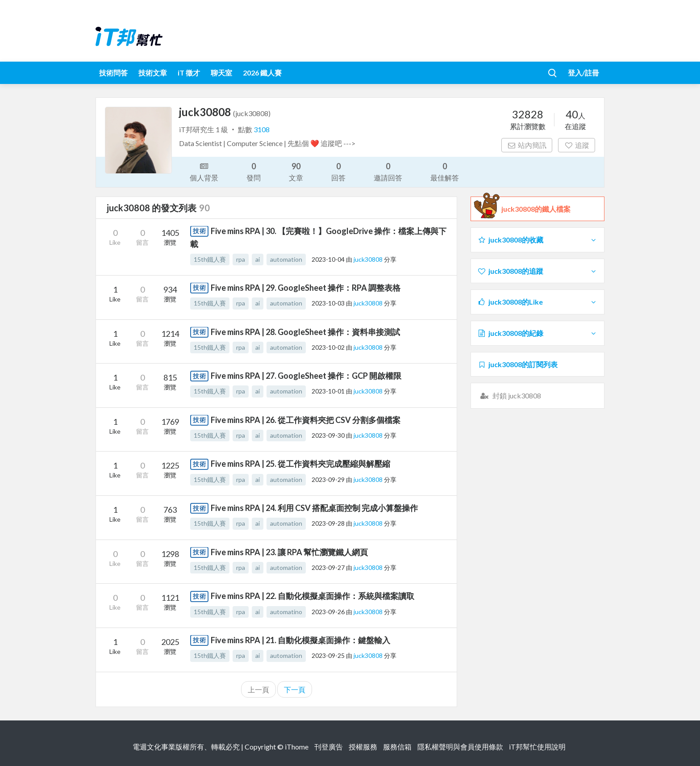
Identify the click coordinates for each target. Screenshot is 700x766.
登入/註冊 (583, 73)
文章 (296, 171)
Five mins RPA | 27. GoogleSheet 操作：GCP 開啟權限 (306, 376)
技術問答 (113, 73)
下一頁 (295, 689)
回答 (338, 171)
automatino (286, 612)
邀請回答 (388, 171)
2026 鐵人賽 (262, 73)
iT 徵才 (189, 73)
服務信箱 (397, 747)
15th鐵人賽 (210, 259)
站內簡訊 (527, 145)
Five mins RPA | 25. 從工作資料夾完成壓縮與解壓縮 (300, 464)
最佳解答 (445, 171)
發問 (254, 171)
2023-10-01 (328, 391)
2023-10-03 (328, 303)
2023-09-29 (328, 479)
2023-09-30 (328, 435)
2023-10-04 (328, 259)
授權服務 (363, 747)
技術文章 (153, 73)
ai (258, 259)
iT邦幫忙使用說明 (537, 747)
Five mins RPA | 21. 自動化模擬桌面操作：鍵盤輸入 (300, 640)
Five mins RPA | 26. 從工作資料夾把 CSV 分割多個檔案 (306, 420)
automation (286, 259)
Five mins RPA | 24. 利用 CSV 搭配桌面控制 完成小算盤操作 (314, 508)
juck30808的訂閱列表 (517, 364)
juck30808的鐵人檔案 (536, 209)
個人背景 (204, 171)
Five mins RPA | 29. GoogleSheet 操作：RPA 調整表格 (306, 288)
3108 (262, 129)
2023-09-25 (328, 655)
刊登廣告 (329, 747)
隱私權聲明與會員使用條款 (460, 747)
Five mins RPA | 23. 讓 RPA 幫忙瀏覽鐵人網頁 (289, 552)
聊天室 (221, 73)
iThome (297, 747)
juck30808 (369, 259)
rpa (241, 259)
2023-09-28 (328, 523)
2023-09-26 (328, 612)
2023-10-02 (328, 347)
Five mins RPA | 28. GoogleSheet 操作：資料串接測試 (305, 332)
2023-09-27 (328, 567)
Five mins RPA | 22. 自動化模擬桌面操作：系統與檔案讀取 (312, 596)
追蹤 (577, 145)
